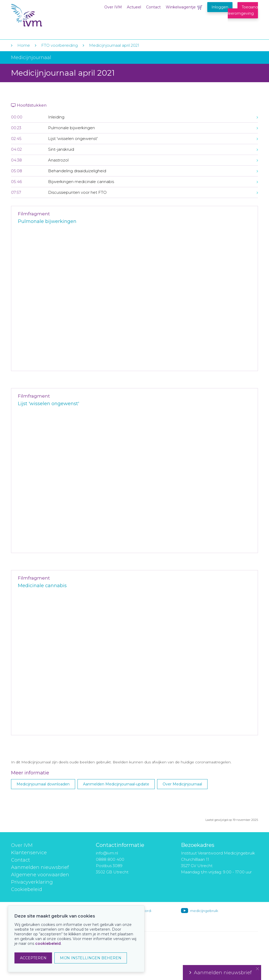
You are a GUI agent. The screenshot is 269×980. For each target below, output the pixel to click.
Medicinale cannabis (42, 586)
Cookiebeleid (27, 889)
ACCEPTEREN (33, 958)
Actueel (134, 7)
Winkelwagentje (181, 7)
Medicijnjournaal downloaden (43, 784)
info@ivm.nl (107, 853)
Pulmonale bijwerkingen (47, 221)
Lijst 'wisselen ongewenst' (48, 404)
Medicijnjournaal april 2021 (114, 45)
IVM (43, 15)
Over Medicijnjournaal (182, 784)
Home (24, 45)
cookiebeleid (48, 943)
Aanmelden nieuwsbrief (40, 867)
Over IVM (113, 7)
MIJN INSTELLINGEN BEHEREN (91, 958)
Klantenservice (29, 853)
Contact (153, 7)
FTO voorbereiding (60, 45)
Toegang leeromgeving (243, 10)
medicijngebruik (204, 911)
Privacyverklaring (32, 882)
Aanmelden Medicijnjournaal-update (116, 784)
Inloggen (220, 7)
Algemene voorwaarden (40, 875)
